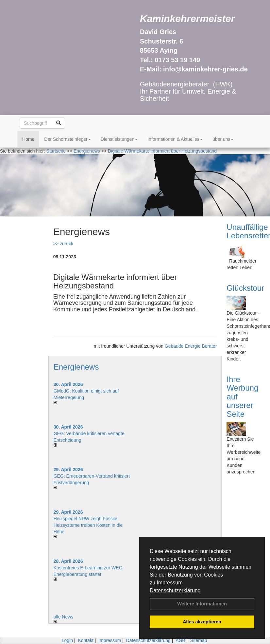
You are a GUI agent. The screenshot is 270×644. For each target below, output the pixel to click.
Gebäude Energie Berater (191, 346)
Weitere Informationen (202, 604)
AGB (180, 640)
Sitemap (199, 640)
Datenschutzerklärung (175, 590)
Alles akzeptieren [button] (202, 622)
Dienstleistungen (119, 139)
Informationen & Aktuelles (175, 139)
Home (28, 139)
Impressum (169, 583)
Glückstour (245, 288)
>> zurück (63, 244)
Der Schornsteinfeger (67, 139)
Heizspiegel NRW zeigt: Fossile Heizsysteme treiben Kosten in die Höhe (88, 525)
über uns (223, 139)
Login (67, 640)
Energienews (76, 367)
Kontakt (85, 640)
